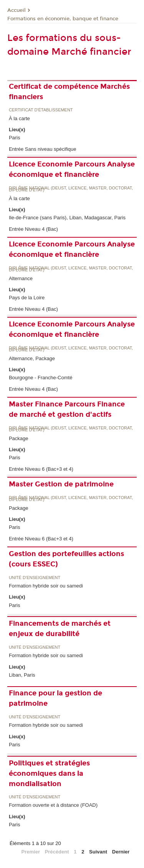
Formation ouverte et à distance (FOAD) (53, 805)
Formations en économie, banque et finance (63, 19)
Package (19, 438)
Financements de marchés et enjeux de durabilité (60, 629)
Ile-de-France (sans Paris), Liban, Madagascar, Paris (67, 218)
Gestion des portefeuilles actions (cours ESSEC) (66, 559)
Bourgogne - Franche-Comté (41, 378)
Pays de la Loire (27, 298)
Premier (31, 852)
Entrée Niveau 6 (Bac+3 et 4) (41, 469)
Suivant (98, 852)
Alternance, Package (32, 358)
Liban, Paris (22, 675)
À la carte (19, 118)
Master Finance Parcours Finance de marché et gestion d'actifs (67, 409)
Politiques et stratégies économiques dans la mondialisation (49, 773)
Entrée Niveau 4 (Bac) (33, 229)
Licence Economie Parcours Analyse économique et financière (72, 169)
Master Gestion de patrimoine (61, 484)
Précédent (57, 852)
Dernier (121, 852)
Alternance (21, 278)
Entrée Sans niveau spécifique (43, 149)
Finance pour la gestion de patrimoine (55, 698)
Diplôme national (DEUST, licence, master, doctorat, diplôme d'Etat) (71, 189)
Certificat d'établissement (41, 110)
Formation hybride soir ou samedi (46, 586)
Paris (15, 138)
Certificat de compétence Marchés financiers (69, 92)
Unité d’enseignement (35, 578)
